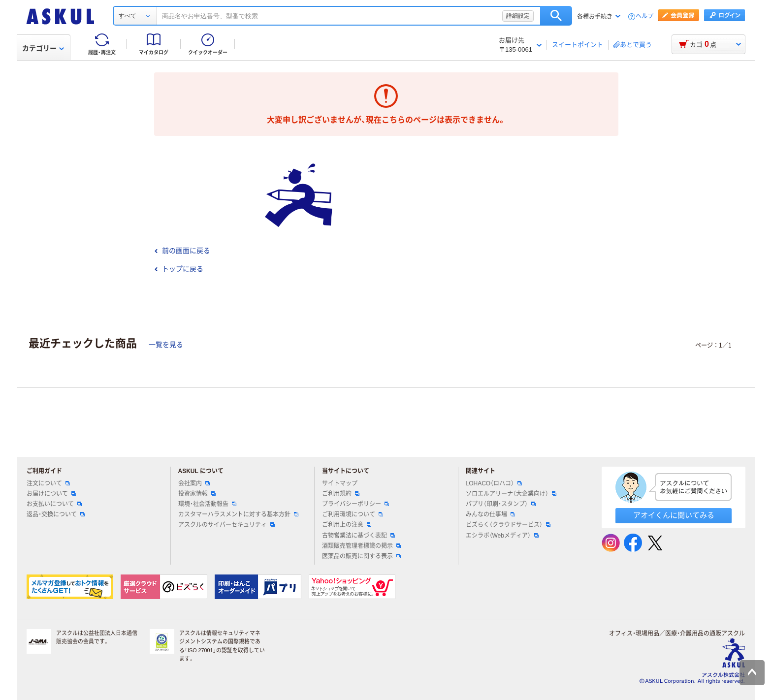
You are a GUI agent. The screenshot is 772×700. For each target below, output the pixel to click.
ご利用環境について (353, 514)
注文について (48, 483)
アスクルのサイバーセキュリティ (226, 525)
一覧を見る (166, 345)
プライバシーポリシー (355, 504)
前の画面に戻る (182, 251)
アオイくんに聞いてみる (674, 515)
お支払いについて (54, 504)
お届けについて (51, 494)
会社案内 (194, 483)
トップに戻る (179, 269)
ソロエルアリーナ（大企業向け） (511, 494)
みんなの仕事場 (490, 514)
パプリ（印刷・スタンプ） (501, 504)
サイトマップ (340, 483)
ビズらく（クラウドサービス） (508, 525)
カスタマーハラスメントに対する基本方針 (238, 514)
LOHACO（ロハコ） (494, 483)
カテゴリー (43, 48)
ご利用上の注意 (347, 525)
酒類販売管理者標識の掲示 (361, 546)
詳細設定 (518, 16)
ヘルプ (644, 16)
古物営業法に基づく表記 (358, 536)
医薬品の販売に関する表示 (361, 556)
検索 (556, 16)
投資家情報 (197, 494)
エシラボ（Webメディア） (502, 536)
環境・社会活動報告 (207, 504)
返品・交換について (56, 514)
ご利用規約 (341, 494)
